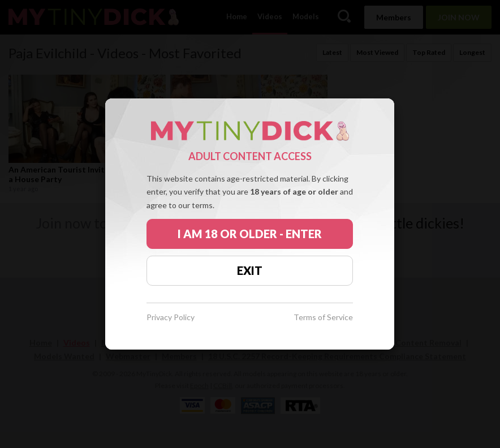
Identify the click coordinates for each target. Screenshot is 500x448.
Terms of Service (323, 318)
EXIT (250, 270)
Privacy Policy (171, 318)
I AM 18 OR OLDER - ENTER (250, 234)
